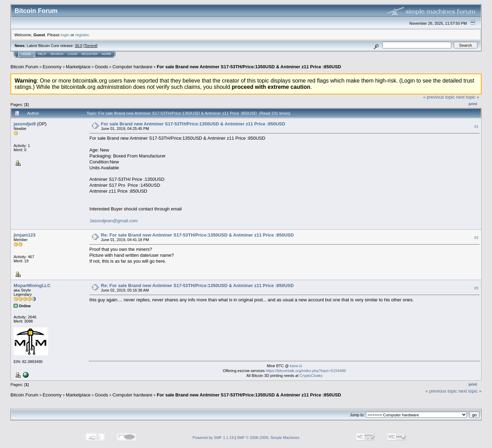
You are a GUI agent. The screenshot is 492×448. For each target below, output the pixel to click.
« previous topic (439, 97)
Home (26, 54)
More (106, 54)
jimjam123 (25, 235)
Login (72, 54)
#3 (476, 288)
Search (57, 54)
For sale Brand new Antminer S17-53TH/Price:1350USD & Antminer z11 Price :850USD (249, 67)
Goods (101, 67)
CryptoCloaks (311, 376)
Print (473, 104)
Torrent (91, 46)
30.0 (79, 46)
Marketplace (78, 67)
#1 (476, 126)
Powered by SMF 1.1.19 (213, 438)
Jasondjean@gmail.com (114, 221)
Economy (52, 67)
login (65, 35)
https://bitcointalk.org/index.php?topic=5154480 (306, 371)
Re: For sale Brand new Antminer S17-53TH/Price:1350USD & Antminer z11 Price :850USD (197, 235)
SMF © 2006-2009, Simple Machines (268, 438)
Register (89, 54)
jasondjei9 (25, 124)
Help (42, 54)
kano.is (296, 366)
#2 (476, 238)
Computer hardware (132, 67)
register (82, 35)
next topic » (468, 97)
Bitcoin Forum (24, 67)
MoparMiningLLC (32, 285)
